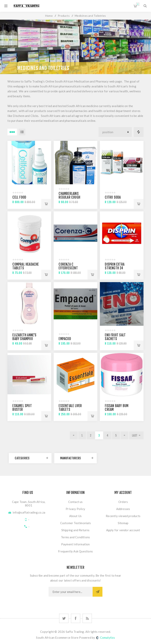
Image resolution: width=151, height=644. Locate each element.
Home (49, 16)
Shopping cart (138, 4)
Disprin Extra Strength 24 (115, 266)
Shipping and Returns (75, 530)
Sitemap (123, 523)
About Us (75, 516)
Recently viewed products (123, 516)
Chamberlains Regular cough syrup (69, 197)
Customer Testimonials (75, 523)
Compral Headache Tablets (26, 266)
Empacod (65, 339)
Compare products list (139, 132)
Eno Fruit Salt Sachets (115, 337)
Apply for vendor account (123, 530)
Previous (74, 435)
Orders (123, 502)
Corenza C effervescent (68, 266)
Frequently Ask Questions (75, 551)
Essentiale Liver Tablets (70, 408)
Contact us (75, 502)
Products (64, 16)
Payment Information (75, 544)
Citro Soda (113, 197)
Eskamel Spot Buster (22, 408)
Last (135, 435)
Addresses (123, 509)
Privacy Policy (75, 509)
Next (124, 435)
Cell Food (19, 197)
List (22, 132)
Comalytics (106, 638)
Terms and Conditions (75, 537)
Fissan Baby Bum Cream (117, 408)
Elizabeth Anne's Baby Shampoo (24, 337)
